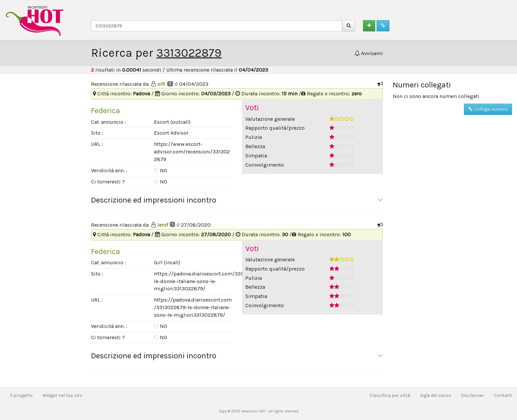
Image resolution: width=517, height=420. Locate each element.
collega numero (488, 109)
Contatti (503, 395)
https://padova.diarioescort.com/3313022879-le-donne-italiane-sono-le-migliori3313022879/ (193, 307)
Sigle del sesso (436, 395)
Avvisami (369, 53)
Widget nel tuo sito (62, 395)
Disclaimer (472, 395)
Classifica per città (390, 395)
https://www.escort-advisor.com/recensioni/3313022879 (192, 152)
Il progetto (21, 395)
